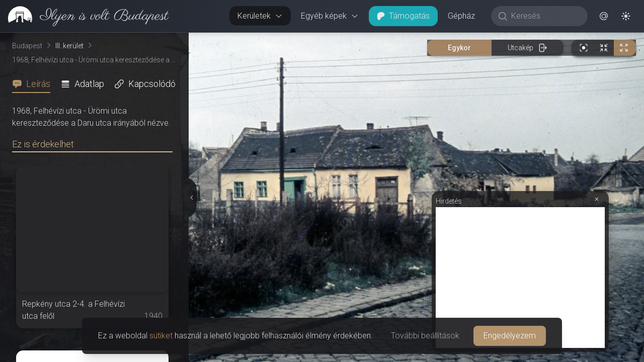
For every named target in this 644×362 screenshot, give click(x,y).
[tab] (34, 84)
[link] (84, 16)
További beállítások (425, 336)
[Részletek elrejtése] (191, 198)
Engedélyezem (510, 336)
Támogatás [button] (403, 16)
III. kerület (69, 46)
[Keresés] (545, 16)
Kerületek (260, 16)
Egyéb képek (330, 16)
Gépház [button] (461, 16)
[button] (604, 16)
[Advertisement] (520, 278)
